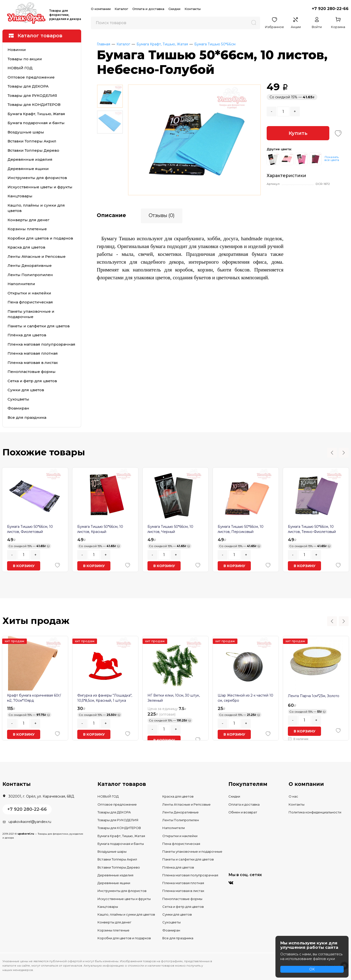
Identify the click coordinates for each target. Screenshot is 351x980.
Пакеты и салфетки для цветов (39, 326)
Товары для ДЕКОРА (28, 86)
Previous (332, 453)
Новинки (17, 50)
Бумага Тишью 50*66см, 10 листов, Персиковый (241, 529)
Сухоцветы (18, 399)
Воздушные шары (26, 132)
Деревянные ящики (28, 169)
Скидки (174, 9)
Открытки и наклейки (29, 293)
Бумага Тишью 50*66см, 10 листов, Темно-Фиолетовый (312, 529)
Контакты (193, 9)
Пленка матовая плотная (33, 353)
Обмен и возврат (243, 812)
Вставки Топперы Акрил (32, 141)
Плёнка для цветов (27, 335)
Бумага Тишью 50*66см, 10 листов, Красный (100, 529)
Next (344, 453)
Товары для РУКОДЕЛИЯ (32, 95)
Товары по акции (25, 59)
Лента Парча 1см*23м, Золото (314, 696)
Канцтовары (20, 196)
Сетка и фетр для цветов (32, 381)
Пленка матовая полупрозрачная (41, 344)
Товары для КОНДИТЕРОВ (34, 105)
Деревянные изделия (30, 159)
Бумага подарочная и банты (36, 123)
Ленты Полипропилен (30, 275)
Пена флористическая (30, 302)
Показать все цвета (332, 158)
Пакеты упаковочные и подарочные (31, 314)
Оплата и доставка (148, 9)
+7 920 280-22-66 (330, 9)
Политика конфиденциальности (315, 812)
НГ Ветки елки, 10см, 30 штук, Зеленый (174, 698)
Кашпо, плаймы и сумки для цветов (36, 208)
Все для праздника (27, 417)
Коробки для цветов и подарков (40, 238)
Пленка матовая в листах (33, 363)
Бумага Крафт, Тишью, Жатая (36, 114)
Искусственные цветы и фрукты (40, 187)
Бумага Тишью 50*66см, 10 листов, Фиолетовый (30, 529)
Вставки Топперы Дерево (33, 150)
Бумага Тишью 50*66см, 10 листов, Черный (170, 529)
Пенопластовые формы (32, 372)
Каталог (121, 9)
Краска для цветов (26, 247)
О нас (293, 796)
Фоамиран (18, 408)
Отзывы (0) (162, 215)
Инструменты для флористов (37, 178)
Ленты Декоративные (30, 265)
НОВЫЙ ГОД (20, 68)
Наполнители (21, 284)
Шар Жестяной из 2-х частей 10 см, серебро (245, 698)
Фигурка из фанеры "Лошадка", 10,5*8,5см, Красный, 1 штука (105, 698)
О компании (101, 9)
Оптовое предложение (31, 77)
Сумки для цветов (26, 390)
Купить (298, 133)
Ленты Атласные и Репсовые (37, 256)
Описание (111, 215)
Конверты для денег (29, 220)
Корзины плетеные (27, 229)
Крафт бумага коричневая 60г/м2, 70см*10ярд (34, 698)
